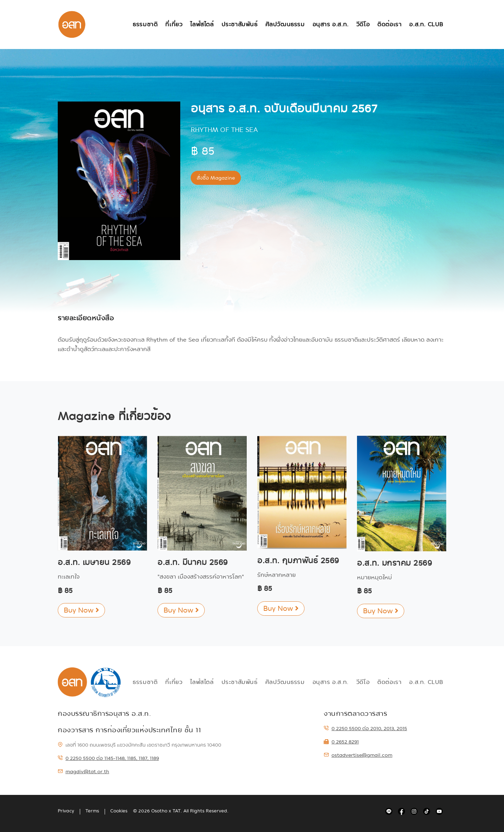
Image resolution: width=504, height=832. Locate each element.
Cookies (119, 811)
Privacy (66, 811)
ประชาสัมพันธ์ (240, 24)
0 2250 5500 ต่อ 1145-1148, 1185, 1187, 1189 (108, 758)
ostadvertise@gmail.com (358, 755)
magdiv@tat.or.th (83, 771)
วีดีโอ (363, 24)
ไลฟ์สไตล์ (202, 24)
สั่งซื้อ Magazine (216, 178)
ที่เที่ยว (174, 24)
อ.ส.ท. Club (426, 24)
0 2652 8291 (341, 742)
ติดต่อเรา (389, 24)
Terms (92, 811)
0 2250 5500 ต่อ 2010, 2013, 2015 (365, 728)
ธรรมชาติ (145, 24)
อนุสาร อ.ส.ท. (331, 24)
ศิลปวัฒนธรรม (285, 24)
